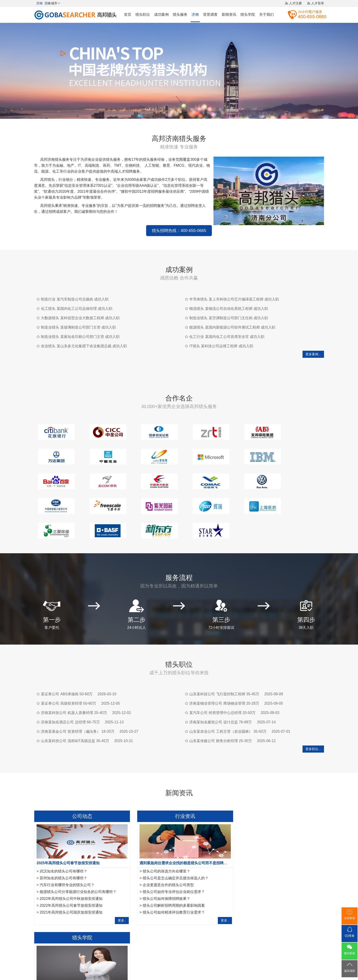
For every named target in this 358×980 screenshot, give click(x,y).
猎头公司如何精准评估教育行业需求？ (170, 879)
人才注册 (295, 3)
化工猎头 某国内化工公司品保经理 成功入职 (77, 300)
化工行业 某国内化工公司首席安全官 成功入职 (227, 328)
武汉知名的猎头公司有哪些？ (63, 838)
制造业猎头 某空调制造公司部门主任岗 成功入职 (229, 310)
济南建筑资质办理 (137, 911)
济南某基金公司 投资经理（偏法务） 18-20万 (78, 699)
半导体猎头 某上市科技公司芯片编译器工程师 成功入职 (234, 291)
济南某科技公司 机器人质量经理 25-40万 (74, 680)
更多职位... (313, 716)
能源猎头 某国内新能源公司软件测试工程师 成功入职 (232, 319)
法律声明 (188, 946)
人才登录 (318, 3)
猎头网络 (170, 946)
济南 (195, 14)
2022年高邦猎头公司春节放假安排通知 (71, 873)
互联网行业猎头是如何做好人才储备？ (268, 845)
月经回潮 (160, 911)
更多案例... (313, 346)
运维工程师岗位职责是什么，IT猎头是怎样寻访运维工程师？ (287, 859)
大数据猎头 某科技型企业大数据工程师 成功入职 (80, 310)
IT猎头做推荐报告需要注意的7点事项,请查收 (274, 866)
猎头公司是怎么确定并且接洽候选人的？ (171, 845)
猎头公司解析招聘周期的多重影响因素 (170, 873)
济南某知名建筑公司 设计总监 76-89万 (221, 689)
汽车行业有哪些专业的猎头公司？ (67, 852)
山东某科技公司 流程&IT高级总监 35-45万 (75, 708)
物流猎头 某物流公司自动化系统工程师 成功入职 (229, 300)
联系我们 (223, 946)
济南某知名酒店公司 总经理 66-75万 (70, 689)
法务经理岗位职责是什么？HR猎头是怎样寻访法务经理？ (284, 852)
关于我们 (266, 14)
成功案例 (161, 14)
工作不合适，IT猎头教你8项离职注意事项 (271, 879)
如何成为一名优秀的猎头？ (259, 873)
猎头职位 (143, 14)
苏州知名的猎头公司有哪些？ (63, 845)
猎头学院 (248, 14)
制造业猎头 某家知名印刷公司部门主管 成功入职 (80, 328)
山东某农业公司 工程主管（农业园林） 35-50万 (228, 699)
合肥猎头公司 (111, 911)
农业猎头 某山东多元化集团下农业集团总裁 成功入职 (84, 338)
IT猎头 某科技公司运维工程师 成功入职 (221, 338)
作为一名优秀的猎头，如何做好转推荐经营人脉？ (275, 830)
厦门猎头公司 (66, 911)
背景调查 (210, 14)
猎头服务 (180, 14)
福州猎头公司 (89, 911)
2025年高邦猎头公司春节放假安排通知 (68, 830)
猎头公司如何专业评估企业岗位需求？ (170, 859)
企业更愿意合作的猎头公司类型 (164, 852)
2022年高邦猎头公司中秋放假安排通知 (71, 866)
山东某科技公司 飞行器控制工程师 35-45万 (224, 661)
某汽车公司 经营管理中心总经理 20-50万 (222, 680)
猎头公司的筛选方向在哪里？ (162, 838)
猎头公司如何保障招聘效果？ (162, 866)
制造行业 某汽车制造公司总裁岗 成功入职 (75, 291)
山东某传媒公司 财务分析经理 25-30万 (221, 708)
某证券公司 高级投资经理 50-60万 (68, 670)
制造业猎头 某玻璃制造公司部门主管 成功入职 (78, 319)
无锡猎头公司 (44, 911)
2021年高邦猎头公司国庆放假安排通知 (71, 879)
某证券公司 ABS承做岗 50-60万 (67, 661)
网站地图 (205, 946)
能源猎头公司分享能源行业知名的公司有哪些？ (78, 859)
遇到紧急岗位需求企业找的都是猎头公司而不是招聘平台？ (183, 830)
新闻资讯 (229, 14)
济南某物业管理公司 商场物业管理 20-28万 (224, 670)
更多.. (118, 888)
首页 (128, 14)
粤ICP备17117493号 (179, 964)
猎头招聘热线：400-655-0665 (122, 222)
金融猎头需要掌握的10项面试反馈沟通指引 (272, 838)
